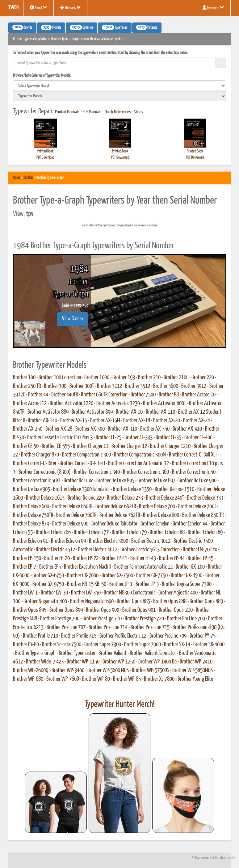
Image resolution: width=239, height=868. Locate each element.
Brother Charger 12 (129, 446)
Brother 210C (176, 378)
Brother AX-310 (122, 429)
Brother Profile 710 (40, 636)
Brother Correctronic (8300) (45, 472)
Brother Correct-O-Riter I (82, 464)
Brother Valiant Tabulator (153, 653)
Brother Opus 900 (103, 610)
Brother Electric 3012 (151, 541)
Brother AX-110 (160, 412)
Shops (139, 112)
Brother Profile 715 (79, 636)
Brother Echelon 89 (205, 533)
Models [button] (51, 27)
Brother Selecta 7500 (62, 645)
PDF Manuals (92, 112)
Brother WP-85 (127, 679)
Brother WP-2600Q (31, 671)
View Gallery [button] (73, 319)
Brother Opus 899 (66, 610)
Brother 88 (169, 395)
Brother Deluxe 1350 (132, 489)
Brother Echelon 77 (91, 533)
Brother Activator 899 (92, 412)
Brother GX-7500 (117, 576)
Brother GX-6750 (48, 576)
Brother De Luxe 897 (156, 481)
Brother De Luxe (78, 481)
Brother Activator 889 (48, 412)
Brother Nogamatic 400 (45, 602)
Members (213, 8)
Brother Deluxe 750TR (33, 515)
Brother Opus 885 (133, 602)
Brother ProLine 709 (168, 636)
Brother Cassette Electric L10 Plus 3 (60, 438)
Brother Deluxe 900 (70, 524)
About (38, 8)
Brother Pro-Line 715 (150, 627)
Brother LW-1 (25, 593)
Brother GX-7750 (152, 576)
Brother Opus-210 (176, 610)
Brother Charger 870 (40, 455)
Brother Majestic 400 (178, 593)
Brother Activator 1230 (118, 404)
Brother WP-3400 (68, 671)
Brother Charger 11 (91, 446)
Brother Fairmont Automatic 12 (143, 567)
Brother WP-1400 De (157, 662)
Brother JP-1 (121, 584)
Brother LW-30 (54, 593)
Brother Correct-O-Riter (35, 464)
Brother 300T (82, 386)
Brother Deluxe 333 (205, 498)
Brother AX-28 (59, 429)
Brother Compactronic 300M (140, 455)
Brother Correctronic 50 (194, 472)
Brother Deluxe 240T (165, 498)
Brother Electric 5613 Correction (150, 550)
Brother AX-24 (197, 421)
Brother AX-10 (129, 412)
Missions (70, 8)
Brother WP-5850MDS (193, 671)
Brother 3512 (138, 386)
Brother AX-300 (90, 429)
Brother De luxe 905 (31, 489)
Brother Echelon (155, 524)
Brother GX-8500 (187, 576)
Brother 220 (203, 378)
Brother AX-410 (187, 429)
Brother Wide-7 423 (45, 662)
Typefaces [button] (115, 27)
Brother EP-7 (25, 567)
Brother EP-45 (201, 558)
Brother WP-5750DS (151, 671)
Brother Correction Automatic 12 (138, 464)
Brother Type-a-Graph (35, 653)
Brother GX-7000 (83, 576)
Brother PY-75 (203, 636)
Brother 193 (124, 378)
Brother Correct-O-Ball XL (192, 455)
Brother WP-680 (28, 679)
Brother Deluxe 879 (31, 524)
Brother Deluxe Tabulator (114, 524)
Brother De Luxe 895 (115, 481)
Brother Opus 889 (206, 602)
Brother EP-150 (27, 558)
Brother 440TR (65, 395)
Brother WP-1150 (83, 662)
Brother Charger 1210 (170, 446)
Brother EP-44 (172, 558)
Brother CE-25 (109, 438)
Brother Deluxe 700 (157, 507)
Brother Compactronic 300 (86, 455)
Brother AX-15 (74, 421)
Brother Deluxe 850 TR (203, 515)
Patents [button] (147, 27)
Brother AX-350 (155, 429)
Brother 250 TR (27, 386)
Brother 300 (55, 386)
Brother (28, 178)
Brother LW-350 (86, 593)
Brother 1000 (97, 378)
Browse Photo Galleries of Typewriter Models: (42, 76)
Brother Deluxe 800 (161, 515)
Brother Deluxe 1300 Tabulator (82, 489)
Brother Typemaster (77, 653)
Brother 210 (149, 378)
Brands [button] (22, 27)
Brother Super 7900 (143, 645)
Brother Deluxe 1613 (45, 498)
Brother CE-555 (56, 446)
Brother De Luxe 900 (197, 481)
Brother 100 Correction (60, 378)
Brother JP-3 (147, 584)
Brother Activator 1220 (71, 404)
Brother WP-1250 (119, 662)
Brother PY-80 (26, 645)
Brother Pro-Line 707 (66, 627)
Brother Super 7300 (103, 645)
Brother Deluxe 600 (31, 507)
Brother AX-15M (105, 421)
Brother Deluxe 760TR (76, 515)
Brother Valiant (113, 653)
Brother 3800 (166, 386)
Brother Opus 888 (170, 602)
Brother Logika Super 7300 (187, 584)
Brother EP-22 (86, 558)
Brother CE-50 (26, 446)
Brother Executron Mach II (88, 567)
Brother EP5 (50, 567)
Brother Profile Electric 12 (123, 636)
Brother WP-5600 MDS (108, 671)
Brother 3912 (194, 386)
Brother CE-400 (198, 438)
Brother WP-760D (63, 679)
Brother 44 (38, 395)
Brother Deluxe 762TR (120, 515)
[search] (119, 86)
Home (17, 178)
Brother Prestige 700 (60, 619)
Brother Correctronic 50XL (37, 481)
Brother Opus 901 (139, 610)
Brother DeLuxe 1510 (174, 489)
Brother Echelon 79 (129, 533)
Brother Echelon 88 (167, 533)
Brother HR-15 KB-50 (87, 584)
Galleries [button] (82, 27)
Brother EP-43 (143, 558)
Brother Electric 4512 (55, 550)
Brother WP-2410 (196, 662)
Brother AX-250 (28, 429)
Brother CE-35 (168, 438)
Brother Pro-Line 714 (108, 627)
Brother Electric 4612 (98, 550)
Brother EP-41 (114, 558)
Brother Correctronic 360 (146, 472)
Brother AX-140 (42, 421)
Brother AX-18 (137, 421)
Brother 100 (24, 378)
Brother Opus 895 (30, 610)
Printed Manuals (67, 112)
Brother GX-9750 (48, 584)
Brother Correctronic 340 (97, 472)
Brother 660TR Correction (104, 395)
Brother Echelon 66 (53, 533)
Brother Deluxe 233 (125, 498)
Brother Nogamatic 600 (92, 602)
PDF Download (45, 158)
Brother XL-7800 (159, 679)
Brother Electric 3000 (109, 541)
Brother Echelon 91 (30, 541)
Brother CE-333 (138, 438)
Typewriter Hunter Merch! (120, 704)
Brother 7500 (143, 395)
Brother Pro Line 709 (186, 619)
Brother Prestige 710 (102, 619)
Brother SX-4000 (209, 645)
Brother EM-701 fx (200, 550)
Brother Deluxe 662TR (116, 507)
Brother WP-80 (96, 679)
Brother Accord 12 (30, 404)
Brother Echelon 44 (190, 524)
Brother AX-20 (167, 421)
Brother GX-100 (190, 567)
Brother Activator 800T (164, 404)
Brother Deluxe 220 (86, 498)
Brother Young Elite (195, 679)
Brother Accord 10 (199, 395)
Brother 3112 (109, 386)
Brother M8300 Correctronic (130, 593)
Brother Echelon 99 (68, 541)
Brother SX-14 (177, 645)
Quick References (118, 112)
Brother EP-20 (57, 558)
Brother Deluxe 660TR (72, 507)
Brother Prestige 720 (144, 619)
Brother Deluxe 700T (197, 507)
